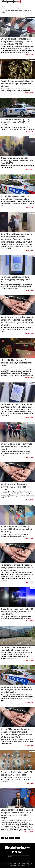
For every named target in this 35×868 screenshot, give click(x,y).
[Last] (18, 838)
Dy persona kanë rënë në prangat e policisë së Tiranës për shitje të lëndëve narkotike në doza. (16, 90)
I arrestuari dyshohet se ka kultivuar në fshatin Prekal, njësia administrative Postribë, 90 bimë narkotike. (15, 454)
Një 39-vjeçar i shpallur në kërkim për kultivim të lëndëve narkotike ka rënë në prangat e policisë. (16, 618)
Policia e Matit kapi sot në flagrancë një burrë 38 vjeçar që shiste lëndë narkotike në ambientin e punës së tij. (16, 779)
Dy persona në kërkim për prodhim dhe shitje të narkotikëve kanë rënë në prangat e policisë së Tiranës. (16, 330)
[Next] (12, 838)
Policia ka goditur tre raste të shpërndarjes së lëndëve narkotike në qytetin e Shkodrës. (15, 535)
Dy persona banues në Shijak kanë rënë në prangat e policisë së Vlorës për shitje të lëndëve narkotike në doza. (17, 203)
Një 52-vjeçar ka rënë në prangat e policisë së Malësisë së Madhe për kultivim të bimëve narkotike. (17, 128)
